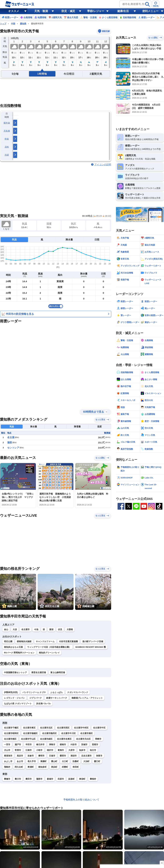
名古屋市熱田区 (49, 733)
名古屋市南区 (10, 739)
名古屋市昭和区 (11, 733)
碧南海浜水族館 (24, 641)
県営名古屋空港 (39, 672)
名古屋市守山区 (28, 739)
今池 (36, 629)
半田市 (29, 745)
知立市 (93, 750)
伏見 (60, 629)
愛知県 (23, 24)
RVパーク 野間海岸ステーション (19, 653)
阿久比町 (19, 767)
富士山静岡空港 (58, 672)
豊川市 (18, 779)
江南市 (29, 750)
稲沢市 (50, 750)
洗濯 (7, 155)
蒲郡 (10, 442)
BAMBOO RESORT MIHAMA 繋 (91, 647)
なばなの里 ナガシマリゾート (18, 704)
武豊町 (65, 767)
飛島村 (7, 767)
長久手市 (32, 761)
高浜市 (20, 756)
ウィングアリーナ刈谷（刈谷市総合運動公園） (49, 647)
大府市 (72, 750)
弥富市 (99, 756)
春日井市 (40, 745)
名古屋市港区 (86, 733)
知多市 (82, 750)
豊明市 (41, 756)
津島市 (52, 745)
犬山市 (7, 750)
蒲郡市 (39, 779)
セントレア (13, 448)
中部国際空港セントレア (15, 672)
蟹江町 (97, 761)
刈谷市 (74, 745)
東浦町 (31, 767)
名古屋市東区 (29, 728)
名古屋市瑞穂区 (30, 733)
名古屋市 (25, 629)
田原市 (61, 779)
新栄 (51, 629)
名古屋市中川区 (68, 733)
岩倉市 (31, 756)
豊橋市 (7, 779)
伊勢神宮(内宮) (11, 692)
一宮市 (7, 745)
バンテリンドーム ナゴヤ (34, 692)
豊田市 (29, 779)
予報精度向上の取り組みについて (81, 800)
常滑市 (18, 750)
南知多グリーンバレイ (49, 653)
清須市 (74, 756)
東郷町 (43, 761)
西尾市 (95, 745)
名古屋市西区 (63, 728)
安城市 (84, 745)
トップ (3, 24)
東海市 (61, 750)
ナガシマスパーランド (78, 692)
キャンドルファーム (45, 641)
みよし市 (8, 761)
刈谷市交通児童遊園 (68, 641)
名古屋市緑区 (46, 739)
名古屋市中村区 (81, 728)
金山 (6, 629)
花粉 (7, 147)
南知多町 (42, 767)
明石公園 (8, 641)
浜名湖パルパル (43, 704)
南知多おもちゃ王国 (13, 647)
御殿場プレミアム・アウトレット (87, 698)
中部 (13, 24)
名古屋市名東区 (64, 739)
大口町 (65, 761)
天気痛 (7, 131)
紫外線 (7, 123)
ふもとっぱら (57, 692)
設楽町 (72, 779)
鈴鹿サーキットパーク (57, 698)
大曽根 (70, 629)
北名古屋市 (86, 756)
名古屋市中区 (99, 728)
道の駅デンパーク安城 (93, 641)
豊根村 (93, 779)
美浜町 (54, 767)
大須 (15, 629)
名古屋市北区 (46, 728)
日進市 (52, 756)
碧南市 (63, 745)
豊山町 (54, 761)
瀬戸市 (18, 745)
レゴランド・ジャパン (14, 698)
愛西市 (63, 756)
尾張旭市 (8, 756)
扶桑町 (76, 761)
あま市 (20, 761)
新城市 (50, 779)
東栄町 (82, 779)
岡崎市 (98, 739)
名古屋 (11, 437)
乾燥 (7, 139)
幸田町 (76, 767)
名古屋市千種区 (11, 728)
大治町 (86, 761)
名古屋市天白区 (83, 739)
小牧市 (39, 750)
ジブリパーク (36, 698)
